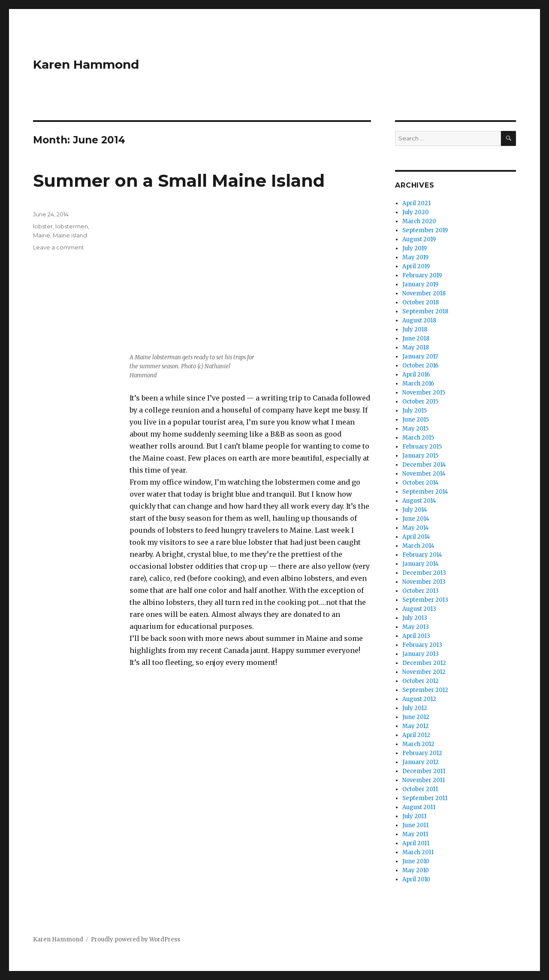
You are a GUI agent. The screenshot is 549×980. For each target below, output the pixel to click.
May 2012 (416, 726)
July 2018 (415, 329)
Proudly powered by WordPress (136, 939)
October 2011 (420, 789)
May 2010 (416, 870)
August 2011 (419, 807)
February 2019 (422, 275)
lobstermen (72, 226)
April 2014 (416, 537)
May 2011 (415, 834)
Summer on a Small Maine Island (179, 181)
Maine (42, 235)
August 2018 (419, 320)
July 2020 (416, 212)
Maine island (70, 235)
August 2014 (419, 501)
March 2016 (418, 384)
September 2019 (425, 230)
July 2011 (414, 816)
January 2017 (420, 357)
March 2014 (418, 546)
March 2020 (419, 221)
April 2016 (416, 375)
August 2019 (419, 239)
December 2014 (424, 465)
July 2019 (415, 248)
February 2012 (422, 753)
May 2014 (416, 528)
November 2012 (424, 672)
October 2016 (420, 366)
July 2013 (415, 618)
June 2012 (416, 717)
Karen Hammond (86, 64)
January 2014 (421, 564)
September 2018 (425, 311)
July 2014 (415, 510)
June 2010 (416, 861)
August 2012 (419, 699)
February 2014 (422, 555)
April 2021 (416, 203)
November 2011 (424, 780)
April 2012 (416, 735)
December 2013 (424, 573)
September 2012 (425, 690)
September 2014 (425, 492)
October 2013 (421, 591)
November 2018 (424, 293)
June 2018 (416, 338)
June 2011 (415, 825)
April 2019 (416, 266)
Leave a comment (59, 247)
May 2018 (416, 347)
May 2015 (415, 429)
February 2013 (422, 645)
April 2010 (416, 879)
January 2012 (421, 762)
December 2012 (424, 663)
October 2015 (420, 402)
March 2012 (418, 744)
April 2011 (416, 843)
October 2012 (421, 681)
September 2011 (425, 798)
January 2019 (420, 284)
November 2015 (424, 393)
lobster (43, 226)
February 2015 (422, 447)
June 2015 (416, 420)
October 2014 (421, 483)
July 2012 (415, 708)
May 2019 (415, 257)
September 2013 (425, 600)
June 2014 (416, 519)
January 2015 (420, 456)
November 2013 (424, 582)
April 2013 (416, 636)
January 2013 (421, 654)
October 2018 (421, 302)
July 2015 (415, 411)
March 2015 (418, 438)
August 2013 (419, 609)
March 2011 (418, 852)
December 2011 (424, 771)
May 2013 (416, 627)
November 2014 (424, 474)
